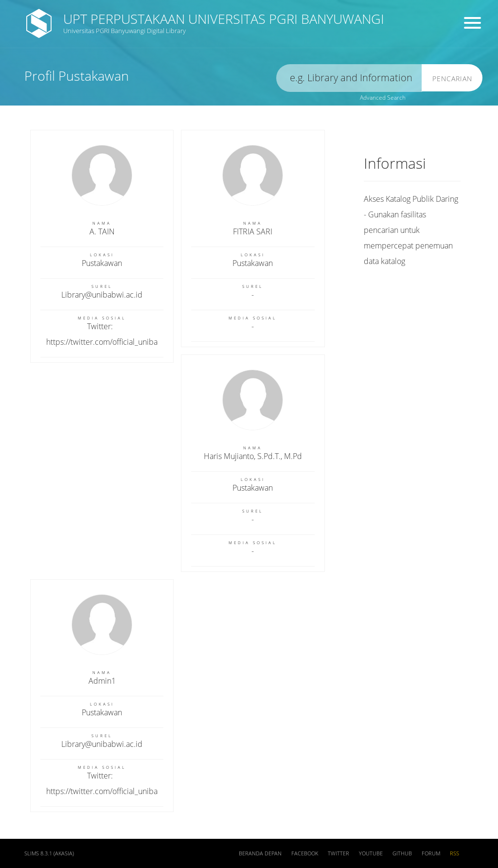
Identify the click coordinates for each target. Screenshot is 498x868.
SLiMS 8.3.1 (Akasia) (49, 853)
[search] (349, 78)
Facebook (305, 853)
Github (402, 853)
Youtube (371, 853)
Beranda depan (260, 853)
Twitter (338, 853)
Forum (431, 853)
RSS (454, 853)
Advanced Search (383, 97)
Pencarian (452, 79)
